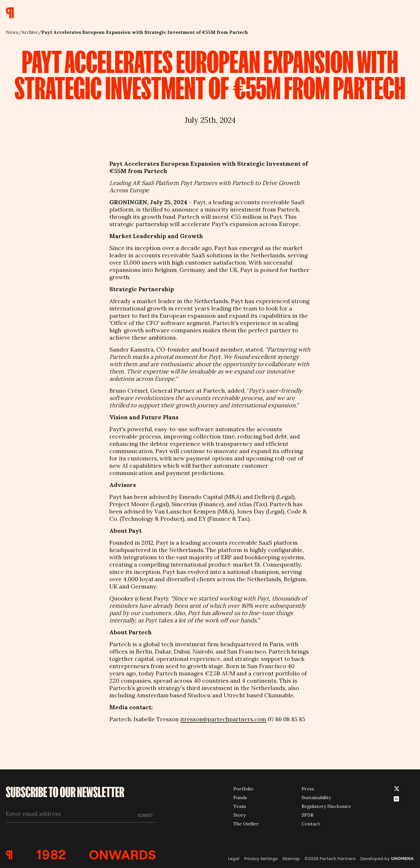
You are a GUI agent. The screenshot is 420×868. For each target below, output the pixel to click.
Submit (145, 815)
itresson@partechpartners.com (223, 719)
